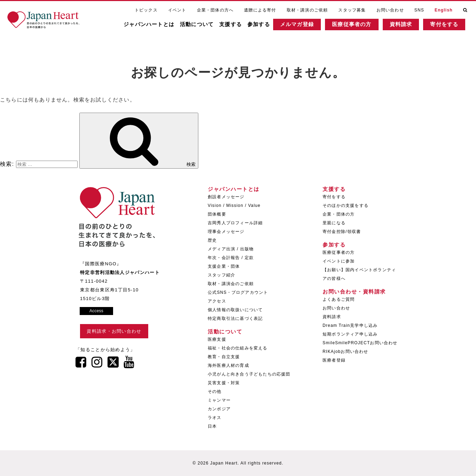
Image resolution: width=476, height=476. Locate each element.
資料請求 (408, 26)
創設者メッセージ (226, 197)
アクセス (217, 301)
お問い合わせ (390, 10)
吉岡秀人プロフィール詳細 (235, 223)
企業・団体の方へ (215, 10)
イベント (177, 10)
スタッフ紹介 (221, 275)
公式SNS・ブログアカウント (238, 292)
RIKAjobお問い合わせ (346, 352)
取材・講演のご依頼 (307, 10)
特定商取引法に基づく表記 (235, 318)
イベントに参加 (339, 261)
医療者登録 (334, 360)
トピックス (146, 10)
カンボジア (219, 409)
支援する (237, 26)
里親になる (334, 223)
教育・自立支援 (224, 357)
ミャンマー (219, 400)
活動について (204, 26)
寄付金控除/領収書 (342, 232)
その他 (215, 392)
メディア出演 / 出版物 (231, 249)
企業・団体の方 (339, 214)
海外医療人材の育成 (228, 365)
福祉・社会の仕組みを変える (238, 348)
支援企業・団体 (224, 266)
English (444, 10)
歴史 (212, 240)
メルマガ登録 (304, 26)
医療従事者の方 (359, 26)
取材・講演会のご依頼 (231, 284)
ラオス (215, 418)
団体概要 (217, 214)
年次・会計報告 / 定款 (231, 258)
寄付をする (451, 26)
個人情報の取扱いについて (235, 310)
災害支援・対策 (224, 383)
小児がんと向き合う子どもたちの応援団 (249, 374)
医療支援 (217, 339)
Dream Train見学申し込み (350, 325)
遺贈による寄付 (260, 10)
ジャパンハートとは (156, 26)
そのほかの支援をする (346, 205)
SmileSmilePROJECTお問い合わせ (360, 343)
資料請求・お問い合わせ (114, 331)
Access (96, 311)
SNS (419, 10)
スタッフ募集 (352, 10)
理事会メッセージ (226, 232)
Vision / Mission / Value (234, 205)
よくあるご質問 (339, 299)
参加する (266, 26)
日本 (212, 426)
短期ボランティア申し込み (350, 334)
